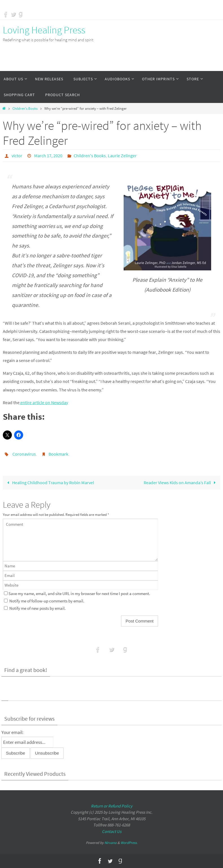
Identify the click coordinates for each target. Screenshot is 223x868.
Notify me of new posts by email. (38, 608)
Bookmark (58, 454)
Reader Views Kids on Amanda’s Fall (181, 483)
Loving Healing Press (44, 30)
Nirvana (111, 843)
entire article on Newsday (44, 402)
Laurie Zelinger (122, 156)
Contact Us (112, 831)
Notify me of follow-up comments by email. (47, 601)
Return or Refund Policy (112, 806)
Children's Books (25, 108)
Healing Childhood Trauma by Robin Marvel (50, 483)
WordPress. (129, 843)
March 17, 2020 (48, 156)
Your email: (12, 732)
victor (17, 156)
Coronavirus (24, 454)
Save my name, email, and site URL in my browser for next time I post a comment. (79, 594)
